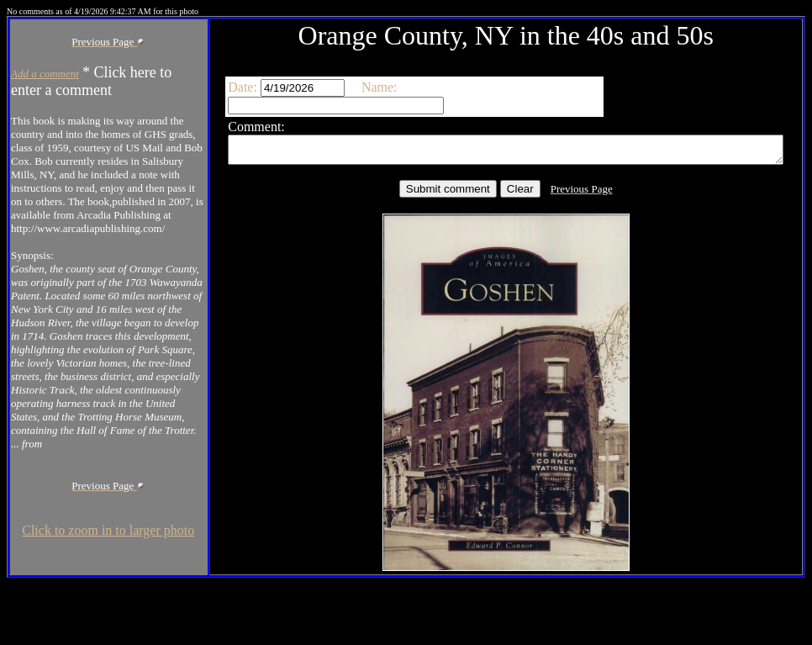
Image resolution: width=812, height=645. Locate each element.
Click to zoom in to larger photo (88, 619)
